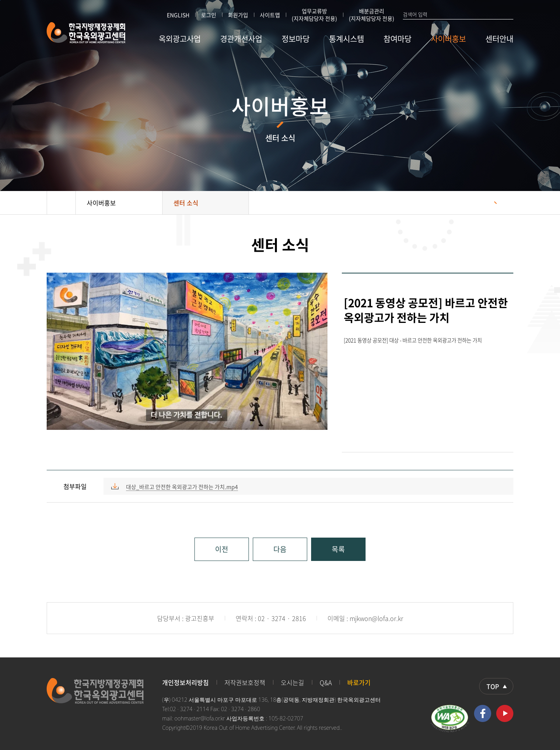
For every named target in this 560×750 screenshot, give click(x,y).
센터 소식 (186, 203)
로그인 (209, 15)
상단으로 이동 (496, 686)
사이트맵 (270, 15)
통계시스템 (346, 39)
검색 (510, 14)
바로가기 (359, 682)
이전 (222, 549)
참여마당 (397, 39)
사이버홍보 (448, 39)
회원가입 (238, 15)
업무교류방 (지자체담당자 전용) (314, 15)
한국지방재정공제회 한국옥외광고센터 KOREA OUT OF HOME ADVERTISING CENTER (86, 33)
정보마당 (296, 39)
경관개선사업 (241, 39)
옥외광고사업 (180, 39)
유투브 (505, 713)
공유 (484, 203)
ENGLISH (178, 15)
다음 (280, 549)
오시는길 (292, 682)
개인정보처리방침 (185, 682)
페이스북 (483, 713)
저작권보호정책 (245, 682)
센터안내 (499, 39)
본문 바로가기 (0, 0)
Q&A (326, 682)
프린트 (504, 203)
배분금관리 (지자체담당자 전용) (372, 15)
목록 (338, 549)
